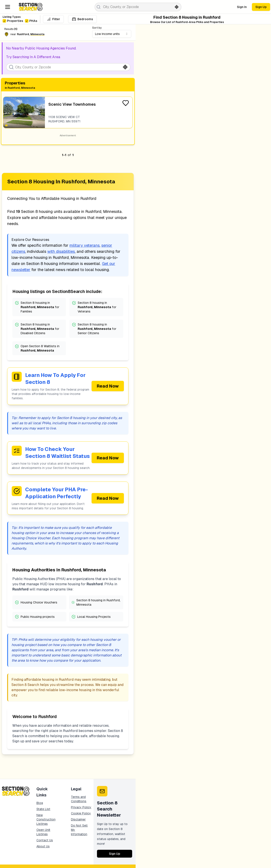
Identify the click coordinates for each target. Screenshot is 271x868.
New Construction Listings (46, 820)
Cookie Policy (81, 814)
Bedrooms (82, 19)
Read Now (108, 386)
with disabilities (61, 251)
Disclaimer (78, 820)
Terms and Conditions (79, 800)
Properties (13, 21)
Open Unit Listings (43, 833)
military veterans (85, 245)
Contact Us (45, 841)
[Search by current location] (177, 7)
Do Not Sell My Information (79, 830)
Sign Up (261, 7)
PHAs (31, 21)
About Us (43, 847)
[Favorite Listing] (126, 103)
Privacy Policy (81, 808)
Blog (40, 804)
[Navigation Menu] (8, 7)
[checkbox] (4, 21)
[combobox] (112, 34)
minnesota (37, 34)
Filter (53, 19)
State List (43, 810)
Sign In (242, 7)
